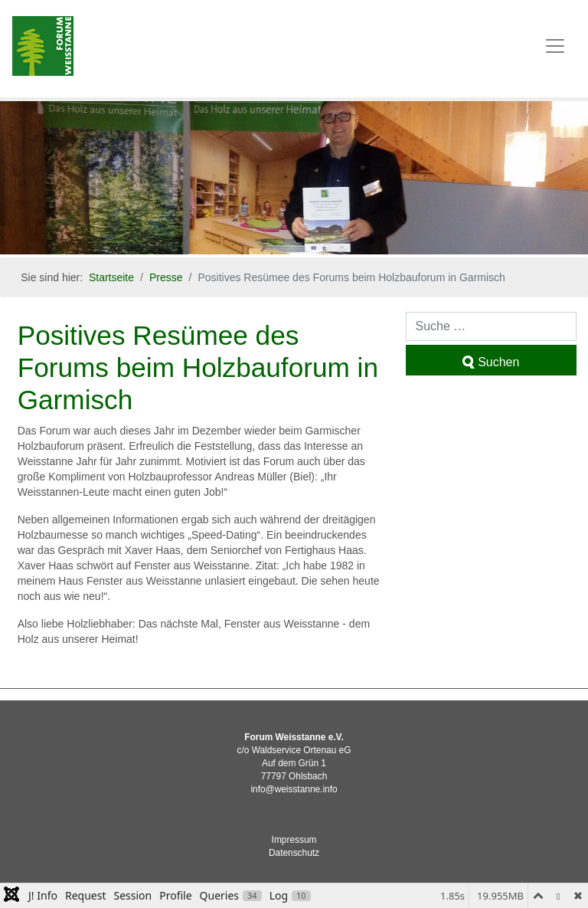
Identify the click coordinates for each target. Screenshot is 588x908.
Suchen (491, 362)
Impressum (294, 840)
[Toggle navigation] (555, 46)
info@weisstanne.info (294, 789)
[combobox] (491, 326)
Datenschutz (294, 853)
